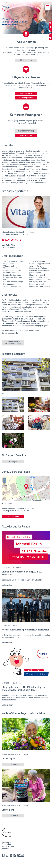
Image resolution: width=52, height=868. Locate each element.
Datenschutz (7, 844)
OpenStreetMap (38, 500)
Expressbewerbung (26, 131)
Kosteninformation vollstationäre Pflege (13, 343)
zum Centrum (13, 765)
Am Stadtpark (9, 759)
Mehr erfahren (26, 60)
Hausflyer (13, 462)
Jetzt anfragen (26, 93)
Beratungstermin (26, 98)
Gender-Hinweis (8, 846)
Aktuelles (5, 849)
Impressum (6, 842)
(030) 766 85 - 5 (11, 240)
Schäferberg (8, 810)
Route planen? (8, 503)
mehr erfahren (7, 585)
